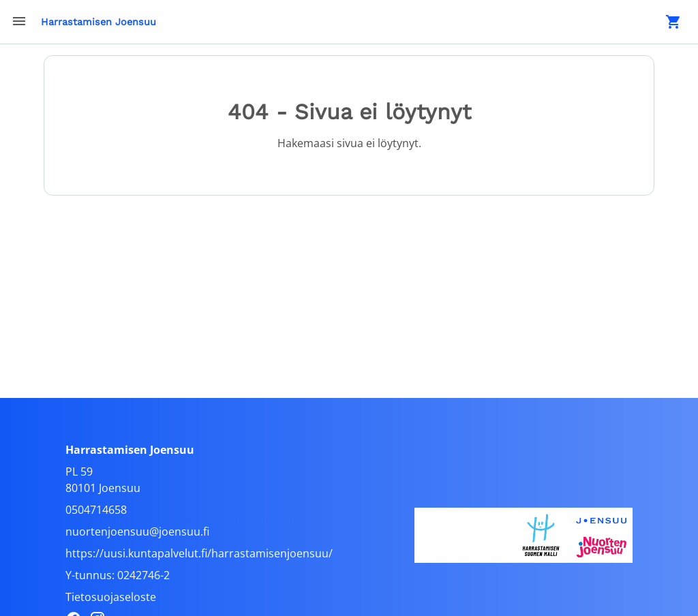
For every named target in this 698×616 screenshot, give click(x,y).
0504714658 (96, 510)
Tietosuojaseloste (111, 597)
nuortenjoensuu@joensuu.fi (137, 532)
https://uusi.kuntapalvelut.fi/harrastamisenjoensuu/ (199, 553)
